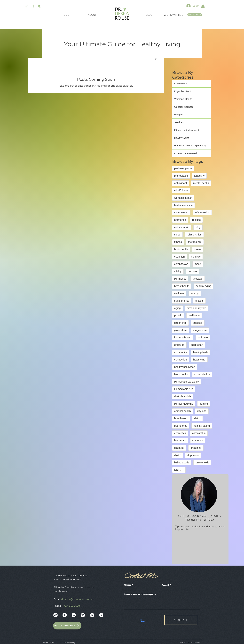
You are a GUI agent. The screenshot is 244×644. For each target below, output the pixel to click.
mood (198, 264)
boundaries (181, 426)
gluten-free (181, 330)
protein (178, 315)
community (181, 352)
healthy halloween (185, 367)
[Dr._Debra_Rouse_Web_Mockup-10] (83, 615)
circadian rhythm (197, 308)
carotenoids (202, 463)
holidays (196, 257)
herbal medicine (184, 205)
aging (177, 308)
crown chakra (202, 374)
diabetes (179, 448)
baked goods (182, 463)
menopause (181, 176)
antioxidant (181, 183)
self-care (203, 338)
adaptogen (197, 345)
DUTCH (179, 470)
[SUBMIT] (181, 620)
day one (202, 411)
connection (181, 360)
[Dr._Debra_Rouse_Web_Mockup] (55, 615)
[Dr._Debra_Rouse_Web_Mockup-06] (27, 6)
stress (198, 249)
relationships (194, 235)
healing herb (200, 352)
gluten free (181, 323)
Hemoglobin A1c (184, 389)
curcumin (198, 440)
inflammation (202, 213)
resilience (194, 315)
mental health (201, 183)
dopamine (193, 455)
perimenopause (183, 168)
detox (197, 418)
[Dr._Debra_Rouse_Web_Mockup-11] (92, 615)
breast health (182, 286)
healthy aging (203, 286)
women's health (183, 198)
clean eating (181, 213)
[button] (203, 6)
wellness (179, 293)
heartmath (180, 440)
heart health (181, 374)
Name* (128, 585)
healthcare (199, 360)
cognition (180, 257)
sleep (177, 235)
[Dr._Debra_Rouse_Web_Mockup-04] (40, 6)
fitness (178, 242)
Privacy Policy (69, 643)
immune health (183, 338)
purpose (193, 271)
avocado (198, 279)
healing (204, 404)
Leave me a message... (140, 594)
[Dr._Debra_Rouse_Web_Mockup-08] (33, 6)
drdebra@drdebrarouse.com (77, 599)
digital (178, 455)
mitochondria (182, 227)
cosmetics (180, 433)
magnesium (200, 330)
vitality (178, 271)
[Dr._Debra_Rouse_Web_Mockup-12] (65, 615)
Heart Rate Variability (187, 382)
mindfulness (181, 190)
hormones (180, 220)
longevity (199, 176)
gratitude (179, 345)
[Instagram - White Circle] (101, 615)
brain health (181, 249)
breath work (181, 418)
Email (165, 585)
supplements (182, 301)
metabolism (195, 242)
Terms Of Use (49, 643)
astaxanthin (199, 433)
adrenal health (183, 411)
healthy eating (202, 426)
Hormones (180, 279)
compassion (181, 264)
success (198, 323)
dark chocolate (183, 396)
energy (195, 293)
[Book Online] (195, 15)
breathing (196, 448)
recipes (197, 220)
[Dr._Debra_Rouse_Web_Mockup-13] (74, 615)
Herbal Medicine (184, 404)
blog (198, 227)
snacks (199, 301)
